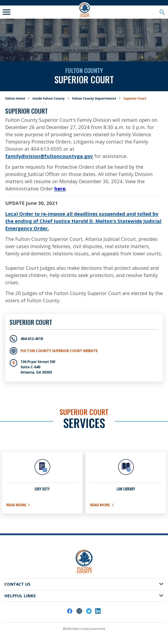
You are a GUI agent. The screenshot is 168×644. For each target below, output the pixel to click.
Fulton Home (15, 98)
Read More (22, 506)
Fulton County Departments (94, 98)
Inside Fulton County (49, 98)
